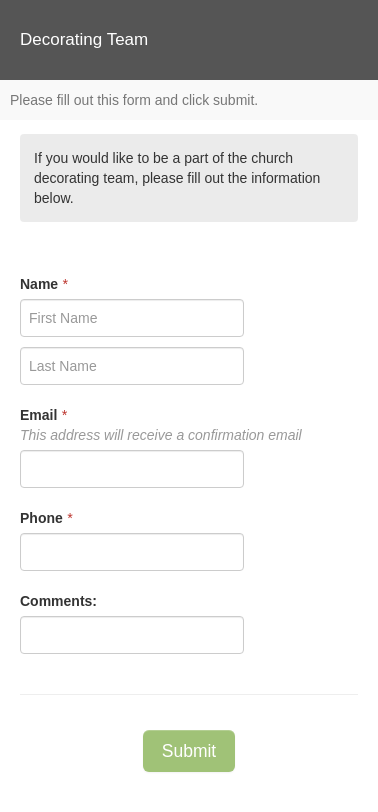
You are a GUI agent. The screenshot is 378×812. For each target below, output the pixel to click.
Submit (189, 751)
